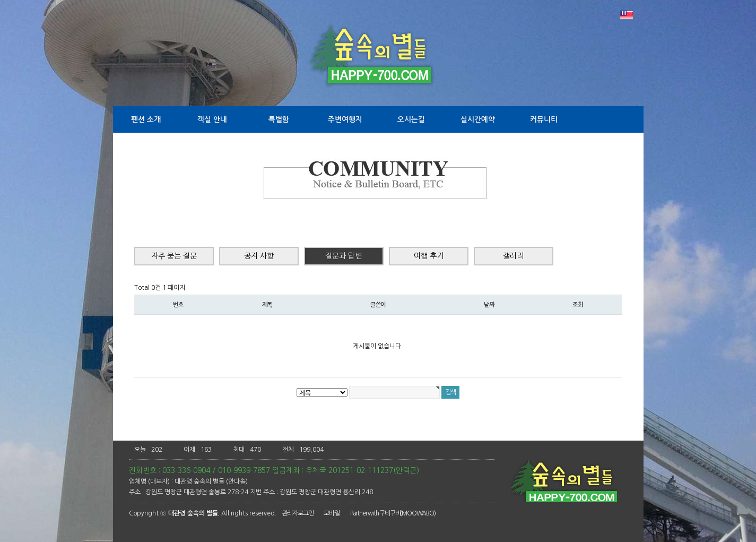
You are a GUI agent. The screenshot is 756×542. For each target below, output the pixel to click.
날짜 (489, 305)
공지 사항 (259, 256)
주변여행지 (345, 119)
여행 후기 (429, 256)
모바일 (331, 513)
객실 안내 (212, 119)
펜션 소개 (146, 119)
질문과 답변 (344, 256)
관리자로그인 (298, 513)
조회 (578, 305)
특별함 (279, 119)
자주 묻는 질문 (174, 256)
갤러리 (513, 256)
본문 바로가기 (0, 0)
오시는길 (411, 119)
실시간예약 (478, 119)
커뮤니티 (544, 119)
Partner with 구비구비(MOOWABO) (393, 513)
